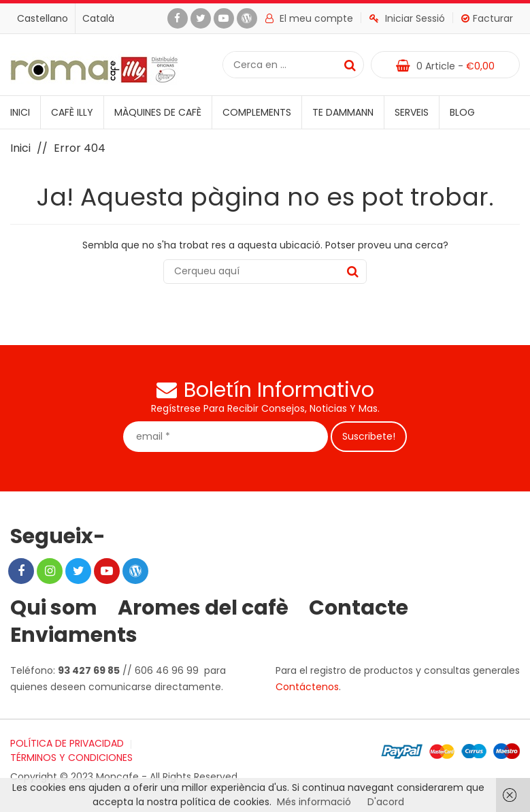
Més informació (314, 802)
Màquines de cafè (158, 112)
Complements (257, 112)
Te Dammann (343, 112)
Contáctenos (307, 687)
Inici (20, 112)
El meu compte (309, 18)
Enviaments (74, 635)
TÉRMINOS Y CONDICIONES (71, 758)
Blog (462, 112)
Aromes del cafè (203, 608)
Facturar (487, 18)
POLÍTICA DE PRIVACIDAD (67, 743)
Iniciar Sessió (407, 18)
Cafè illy (72, 112)
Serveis (412, 112)
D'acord (386, 802)
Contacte (359, 608)
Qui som (54, 608)
